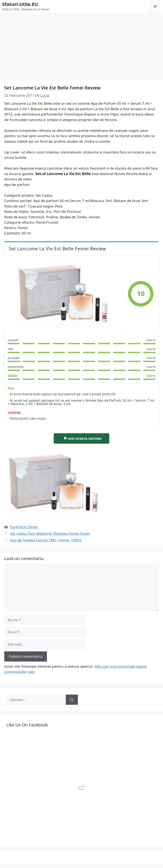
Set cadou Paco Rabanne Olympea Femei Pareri (50, 533)
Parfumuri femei (24, 527)
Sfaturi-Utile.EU (20, 4)
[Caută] (72, 700)
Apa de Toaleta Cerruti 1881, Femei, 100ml (46, 540)
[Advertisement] (81, 45)
